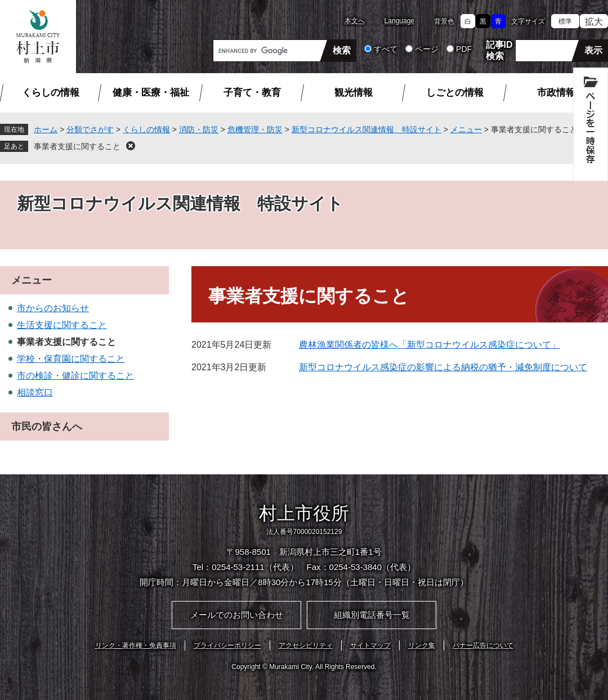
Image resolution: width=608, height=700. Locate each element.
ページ (427, 49)
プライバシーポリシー (227, 645)
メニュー (466, 129)
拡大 (594, 22)
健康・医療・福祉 (151, 93)
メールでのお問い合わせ (237, 615)
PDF (464, 49)
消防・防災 (199, 129)
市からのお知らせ (53, 308)
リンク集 (422, 645)
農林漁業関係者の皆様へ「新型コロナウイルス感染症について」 (430, 345)
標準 (565, 21)
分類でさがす (90, 129)
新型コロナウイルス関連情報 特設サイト (366, 129)
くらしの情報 (51, 93)
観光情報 (354, 93)
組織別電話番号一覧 (372, 615)
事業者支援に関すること (77, 146)
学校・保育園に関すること (71, 359)
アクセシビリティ (306, 645)
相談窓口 (35, 392)
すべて (386, 49)
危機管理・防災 (255, 129)
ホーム (46, 129)
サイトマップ (370, 645)
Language (399, 21)
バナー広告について (483, 645)
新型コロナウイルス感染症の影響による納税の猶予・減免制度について (443, 367)
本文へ (355, 21)
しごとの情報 (455, 93)
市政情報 (556, 93)
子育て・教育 (252, 93)
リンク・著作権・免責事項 (136, 645)
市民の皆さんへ (47, 427)
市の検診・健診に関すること (75, 376)
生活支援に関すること (62, 325)
